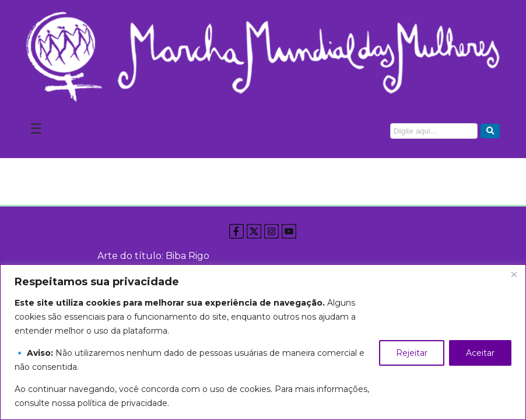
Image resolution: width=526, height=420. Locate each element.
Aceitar (480, 353)
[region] (263, 342)
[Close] (514, 274)
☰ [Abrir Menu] (36, 129)
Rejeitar (412, 353)
